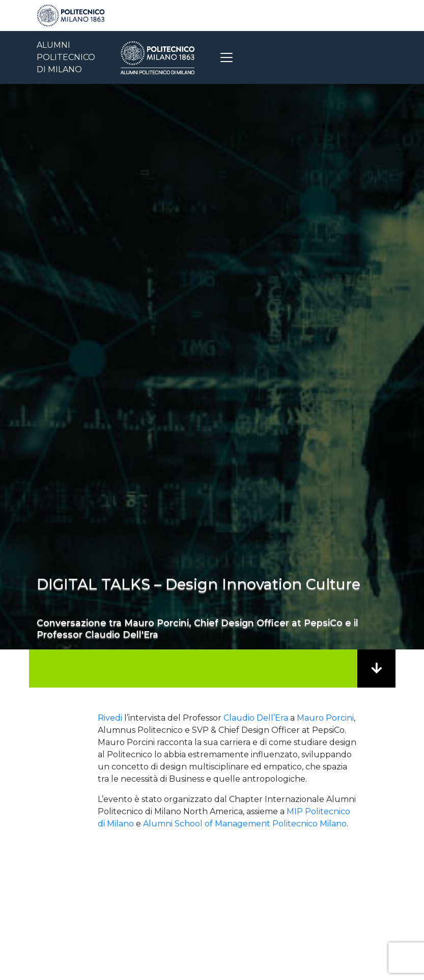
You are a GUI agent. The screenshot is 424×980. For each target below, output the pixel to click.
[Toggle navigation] (227, 57)
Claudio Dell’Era (256, 718)
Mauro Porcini (325, 718)
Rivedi (110, 718)
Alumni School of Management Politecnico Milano (245, 824)
